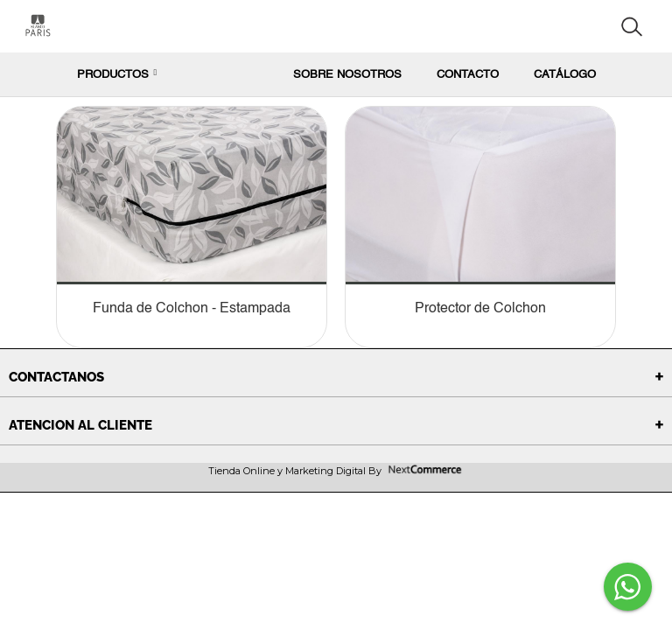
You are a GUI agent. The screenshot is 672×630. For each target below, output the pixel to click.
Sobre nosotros (347, 75)
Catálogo (565, 75)
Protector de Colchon (480, 309)
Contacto (468, 75)
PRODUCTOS (117, 74)
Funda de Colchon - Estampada (192, 309)
